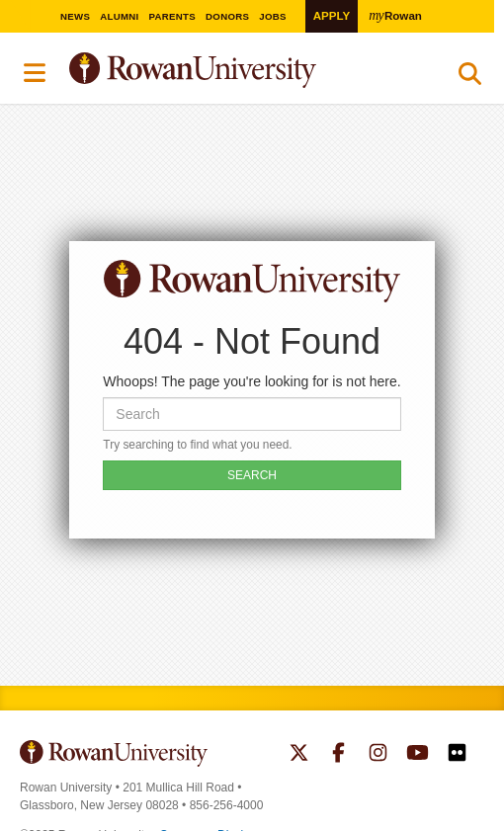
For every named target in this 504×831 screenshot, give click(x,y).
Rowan (397, 15)
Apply (332, 15)
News (80, 16)
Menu (36, 73)
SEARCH (252, 475)
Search (470, 78)
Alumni (125, 16)
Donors (234, 16)
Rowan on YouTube (418, 755)
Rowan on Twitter (299, 755)
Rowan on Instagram (378, 755)
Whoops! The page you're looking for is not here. (252, 381)
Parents (178, 16)
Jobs (280, 16)
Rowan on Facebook (338, 755)
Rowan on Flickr (457, 755)
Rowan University (242, 71)
